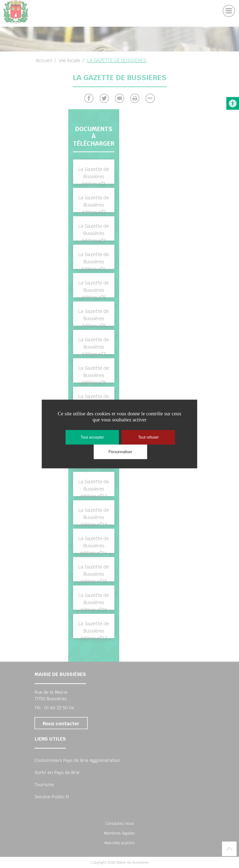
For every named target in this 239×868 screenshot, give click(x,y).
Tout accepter (92, 437)
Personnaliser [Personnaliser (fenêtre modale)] (120, 452)
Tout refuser (148, 437)
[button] (233, 103)
